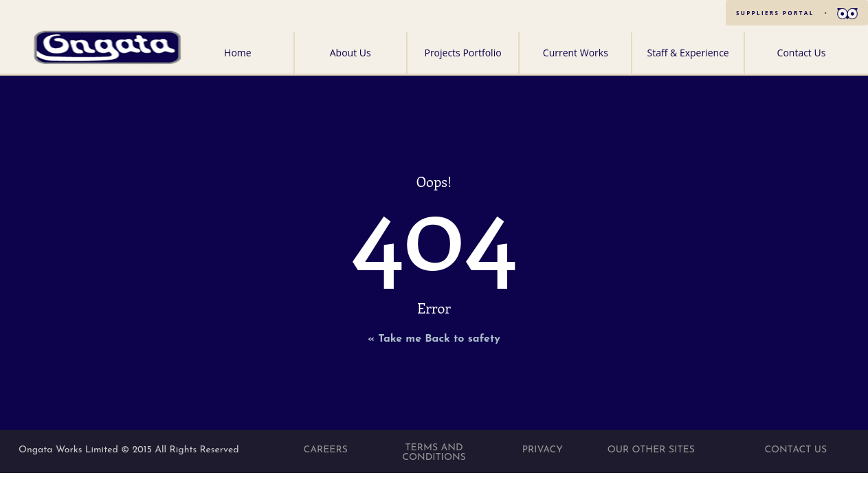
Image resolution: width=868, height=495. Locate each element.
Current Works (576, 53)
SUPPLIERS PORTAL (775, 13)
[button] (847, 13)
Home (238, 53)
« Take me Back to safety (434, 339)
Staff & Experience (688, 53)
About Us (350, 53)
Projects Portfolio (463, 53)
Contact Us (802, 53)
